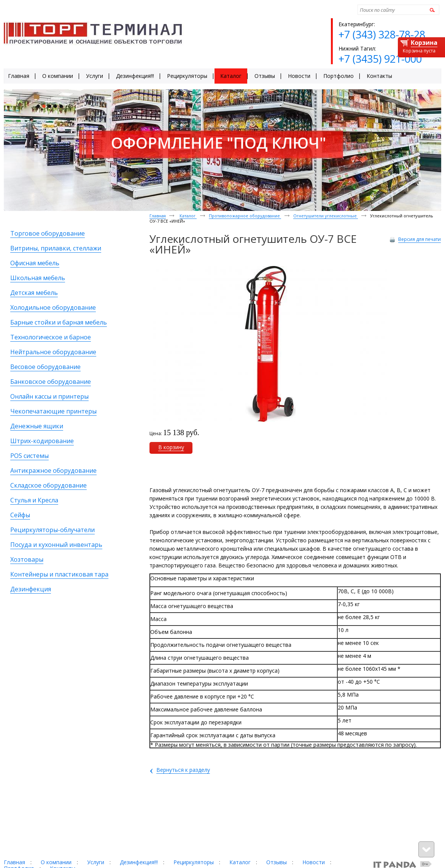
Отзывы (277, 862)
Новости (314, 862)
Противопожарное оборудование (245, 216)
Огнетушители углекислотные (326, 216)
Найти (431, 10)
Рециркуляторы (194, 862)
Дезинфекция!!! (139, 862)
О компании (56, 862)
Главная (158, 216)
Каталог (188, 216)
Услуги (96, 862)
